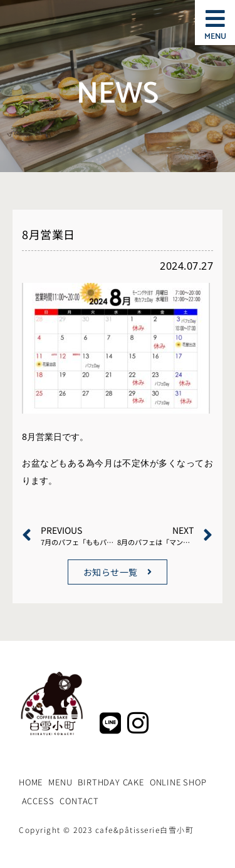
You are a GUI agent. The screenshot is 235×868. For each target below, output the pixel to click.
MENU (60, 782)
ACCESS (38, 801)
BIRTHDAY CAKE (111, 782)
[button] (215, 19)
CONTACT (79, 801)
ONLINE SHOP (178, 782)
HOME (31, 782)
